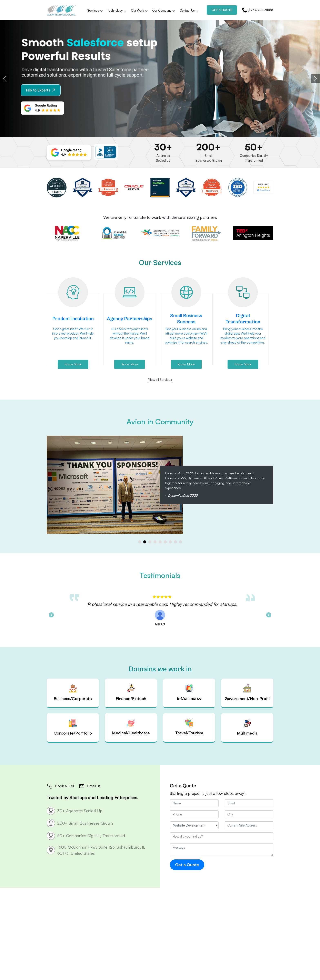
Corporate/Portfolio (73, 727)
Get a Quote (222, 10)
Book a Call (60, 786)
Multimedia (247, 727)
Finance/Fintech (131, 693)
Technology (117, 11)
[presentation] (5, 79)
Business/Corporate (73, 693)
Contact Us (189, 11)
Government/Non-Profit (247, 693)
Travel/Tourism (189, 727)
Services (95, 11)
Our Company (164, 11)
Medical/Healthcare (131, 727)
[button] (69, 152)
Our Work (139, 11)
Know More (73, 364)
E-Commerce (189, 693)
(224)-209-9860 (258, 10)
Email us (90, 786)
